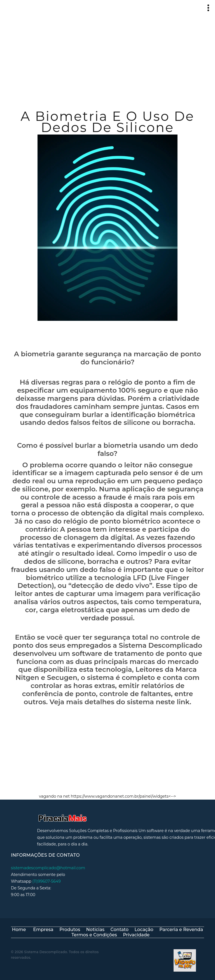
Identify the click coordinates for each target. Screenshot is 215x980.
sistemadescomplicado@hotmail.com (48, 861)
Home (19, 930)
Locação (144, 930)
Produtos (70, 930)
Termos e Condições (94, 935)
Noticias (95, 930)
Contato (120, 930)
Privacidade (136, 935)
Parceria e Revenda (181, 930)
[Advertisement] (107, 58)
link (183, 705)
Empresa (43, 930)
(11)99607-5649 (46, 875)
